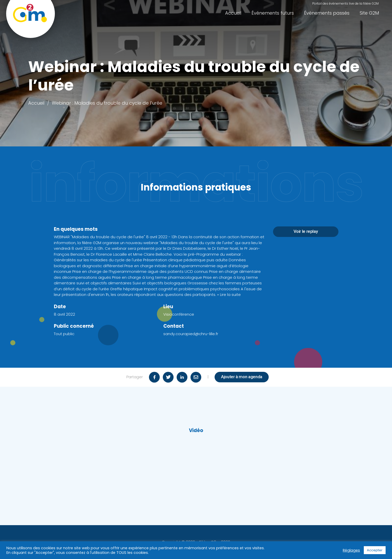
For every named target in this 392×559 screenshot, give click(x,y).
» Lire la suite (229, 295)
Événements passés (327, 13)
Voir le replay (306, 231)
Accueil (233, 13)
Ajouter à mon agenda (242, 377)
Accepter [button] (375, 550)
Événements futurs (273, 13)
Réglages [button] (351, 550)
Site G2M (369, 13)
